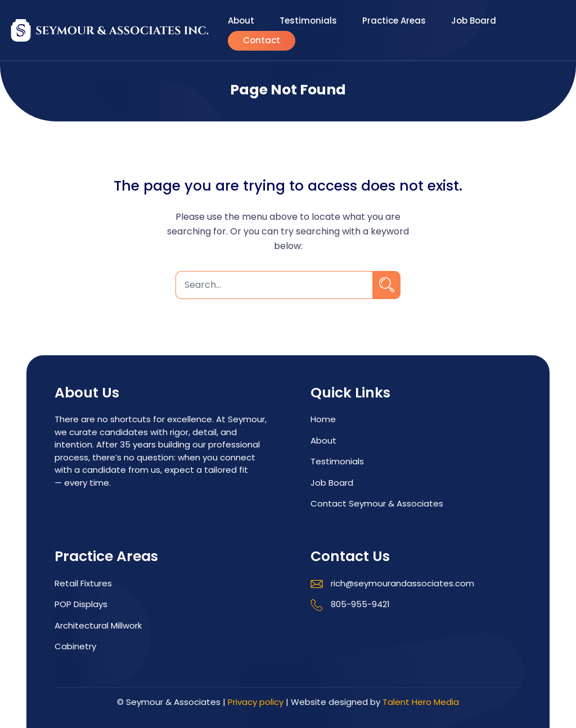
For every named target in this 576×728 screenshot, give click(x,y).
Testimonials (308, 21)
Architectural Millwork (98, 625)
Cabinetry (75, 646)
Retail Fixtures (83, 583)
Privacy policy (256, 702)
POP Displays (81, 604)
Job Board (474, 21)
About (241, 21)
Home (323, 419)
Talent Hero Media (421, 702)
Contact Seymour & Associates (377, 503)
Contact (262, 41)
